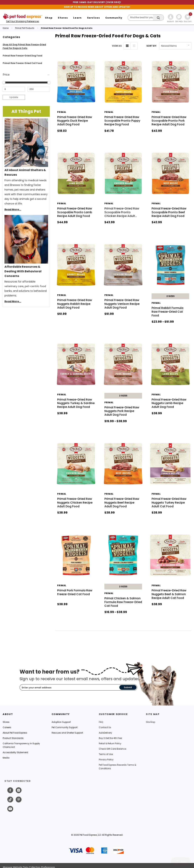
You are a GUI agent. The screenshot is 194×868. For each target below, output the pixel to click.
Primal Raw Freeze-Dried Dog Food (22, 56)
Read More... (13, 209)
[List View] (134, 46)
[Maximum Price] (39, 89)
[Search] (146, 18)
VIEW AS (117, 46)
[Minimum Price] (14, 89)
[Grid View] (127, 46)
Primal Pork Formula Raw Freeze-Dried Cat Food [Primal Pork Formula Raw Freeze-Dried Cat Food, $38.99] (75, 592)
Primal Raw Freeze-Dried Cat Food (22, 63)
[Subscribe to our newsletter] (70, 688)
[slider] (4, 82)
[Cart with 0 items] (188, 19)
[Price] (26, 75)
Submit (128, 687)
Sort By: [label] (152, 46)
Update (14, 97)
